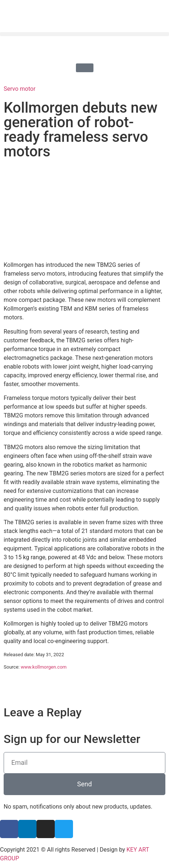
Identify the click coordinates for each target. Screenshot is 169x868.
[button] (84, 34)
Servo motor (20, 89)
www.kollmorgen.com (44, 667)
